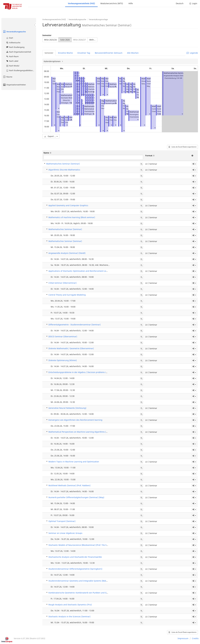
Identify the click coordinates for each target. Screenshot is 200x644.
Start (10, 38)
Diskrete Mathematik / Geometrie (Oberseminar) (71, 348)
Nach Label (12, 61)
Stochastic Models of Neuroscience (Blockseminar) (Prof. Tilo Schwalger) (82, 545)
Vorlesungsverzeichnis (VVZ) (81, 3)
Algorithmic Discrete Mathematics (64, 170)
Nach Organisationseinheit (19, 52)
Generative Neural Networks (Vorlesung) (67, 408)
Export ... (51, 136)
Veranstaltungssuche (14, 32)
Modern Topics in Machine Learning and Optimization (74, 462)
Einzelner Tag (84, 53)
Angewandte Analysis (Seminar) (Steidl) (67, 253)
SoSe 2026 (65, 40)
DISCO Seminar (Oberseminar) (63, 336)
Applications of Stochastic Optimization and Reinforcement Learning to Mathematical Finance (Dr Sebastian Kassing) (103, 271)
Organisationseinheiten (14, 85)
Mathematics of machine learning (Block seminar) (72, 217)
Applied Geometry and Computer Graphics (68, 205)
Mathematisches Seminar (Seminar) (179, 73)
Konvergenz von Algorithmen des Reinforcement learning (75, 420)
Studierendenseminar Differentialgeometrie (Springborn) (75, 569)
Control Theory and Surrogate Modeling (67, 295)
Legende (192, 53)
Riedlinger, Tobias (91, 114)
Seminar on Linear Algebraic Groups (65, 533)
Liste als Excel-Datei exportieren (182, 147)
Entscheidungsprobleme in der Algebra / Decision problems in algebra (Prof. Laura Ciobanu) (92, 372)
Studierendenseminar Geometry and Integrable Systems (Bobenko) (80, 581)
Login (193, 3)
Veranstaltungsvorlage (98, 19)
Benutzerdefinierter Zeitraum (109, 53)
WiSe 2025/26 (50, 40)
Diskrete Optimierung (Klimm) (63, 360)
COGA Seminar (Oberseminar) (62, 283)
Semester (47, 35)
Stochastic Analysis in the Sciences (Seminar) (69, 616)
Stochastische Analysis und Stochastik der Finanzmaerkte (75, 557)
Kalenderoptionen (52, 61)
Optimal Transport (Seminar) (62, 521)
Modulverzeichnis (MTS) (112, 3)
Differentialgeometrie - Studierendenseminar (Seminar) (75, 325)
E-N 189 (179, 78)
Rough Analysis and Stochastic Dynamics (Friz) (70, 605)
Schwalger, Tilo (66, 103)
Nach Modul (13, 66)
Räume (7, 77)
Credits (195, 638)
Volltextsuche (13, 43)
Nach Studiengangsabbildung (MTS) (21, 70)
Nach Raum (12, 56)
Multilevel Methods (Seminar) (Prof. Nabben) (69, 485)
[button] (54, 125)
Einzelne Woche (65, 53)
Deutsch (180, 3)
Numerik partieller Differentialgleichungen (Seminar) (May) (76, 497)
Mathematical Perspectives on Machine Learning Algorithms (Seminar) (81, 432)
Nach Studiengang (15, 47)
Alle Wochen (133, 53)
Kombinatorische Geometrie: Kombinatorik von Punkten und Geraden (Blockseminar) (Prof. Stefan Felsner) (98, 593)
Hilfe (131, 3)
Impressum (183, 638)
